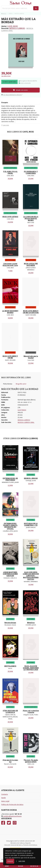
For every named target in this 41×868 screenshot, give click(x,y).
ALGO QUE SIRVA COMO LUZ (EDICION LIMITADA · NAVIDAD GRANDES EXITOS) (31, 576)
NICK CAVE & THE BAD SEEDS (31, 264)
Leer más (22, 861)
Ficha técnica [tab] (8, 384)
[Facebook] (3, 823)
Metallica (31, 623)
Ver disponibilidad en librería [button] (12, 95)
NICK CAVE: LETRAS (10, 217)
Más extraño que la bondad (31, 357)
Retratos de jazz (10, 623)
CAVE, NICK (13, 26)
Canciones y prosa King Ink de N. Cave (10, 264)
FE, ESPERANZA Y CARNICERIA (31, 172)
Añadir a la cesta (20, 90)
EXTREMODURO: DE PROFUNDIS (10, 479)
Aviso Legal (5, 801)
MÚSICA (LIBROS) (17, 28)
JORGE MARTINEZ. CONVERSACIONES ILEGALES (10, 574)
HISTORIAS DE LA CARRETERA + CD (31, 524)
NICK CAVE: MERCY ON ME (10, 357)
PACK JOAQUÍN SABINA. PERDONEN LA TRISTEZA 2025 (31, 668)
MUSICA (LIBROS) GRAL (26, 422)
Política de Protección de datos (12, 804)
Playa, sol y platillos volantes (31, 711)
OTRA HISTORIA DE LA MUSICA (10, 711)
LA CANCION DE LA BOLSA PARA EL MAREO (31, 218)
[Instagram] (15, 823)
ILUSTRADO (22, 410)
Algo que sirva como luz (10, 761)
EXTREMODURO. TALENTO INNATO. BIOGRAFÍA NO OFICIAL (10, 526)
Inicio (4, 14)
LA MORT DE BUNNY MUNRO (10, 312)
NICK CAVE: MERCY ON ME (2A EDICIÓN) (31, 312)
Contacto (5, 794)
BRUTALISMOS (10, 666)
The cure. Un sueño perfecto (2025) (31, 761)
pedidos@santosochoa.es (12, 816)
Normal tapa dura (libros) (27, 400)
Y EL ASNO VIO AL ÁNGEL (10, 172)
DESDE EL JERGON (31, 478)
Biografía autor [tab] (21, 384)
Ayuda (3, 798)
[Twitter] (9, 823)
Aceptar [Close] (10, 861)
